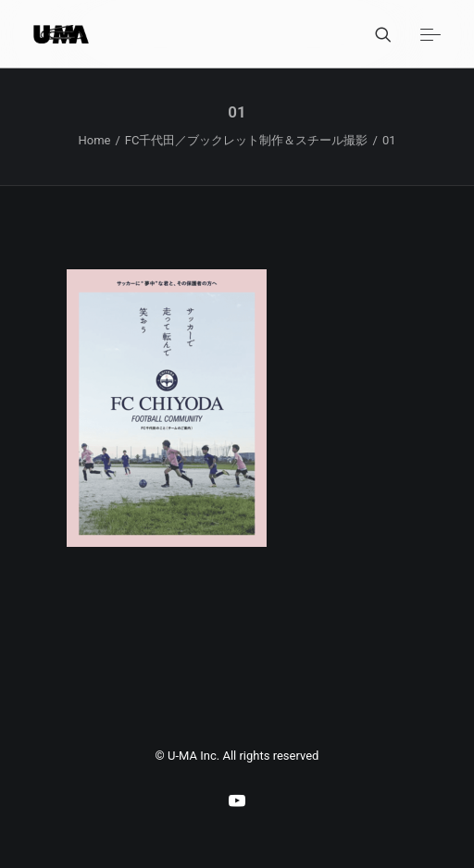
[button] (430, 34)
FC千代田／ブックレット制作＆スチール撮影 (247, 140)
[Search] (375, 34)
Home (94, 140)
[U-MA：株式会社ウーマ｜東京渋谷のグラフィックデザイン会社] (61, 34)
